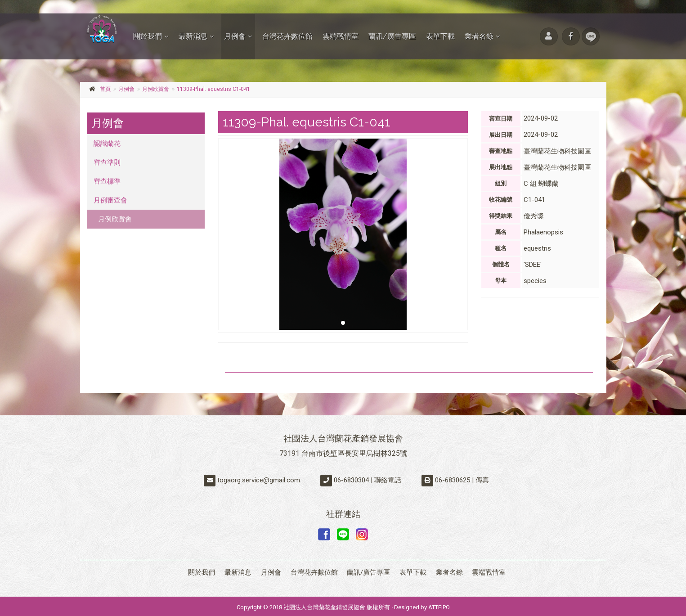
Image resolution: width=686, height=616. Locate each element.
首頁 (105, 89)
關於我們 (148, 36)
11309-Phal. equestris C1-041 (213, 89)
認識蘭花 (107, 144)
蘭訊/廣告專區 (392, 36)
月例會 (235, 36)
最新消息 (193, 36)
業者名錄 (479, 36)
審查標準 (107, 181)
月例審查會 (110, 200)
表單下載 (440, 36)
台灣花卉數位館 (287, 36)
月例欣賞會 (156, 89)
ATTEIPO (439, 605)
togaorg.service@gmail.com (259, 480)
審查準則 (107, 162)
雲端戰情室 (341, 36)
